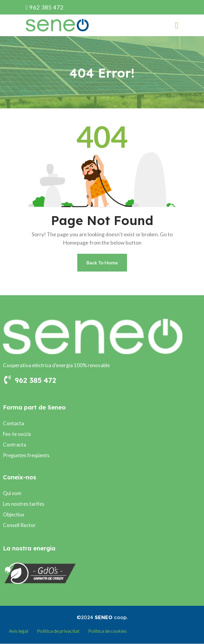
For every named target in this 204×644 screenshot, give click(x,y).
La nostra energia (29, 549)
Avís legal (19, 631)
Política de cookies (107, 631)
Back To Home (102, 262)
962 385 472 (45, 7)
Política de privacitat (58, 631)
